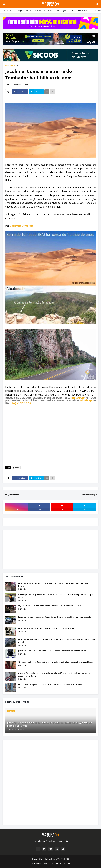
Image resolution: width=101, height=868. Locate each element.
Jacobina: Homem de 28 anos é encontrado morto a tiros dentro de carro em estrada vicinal (56, 641)
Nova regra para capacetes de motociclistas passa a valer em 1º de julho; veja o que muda (56, 596)
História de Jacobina (40, 863)
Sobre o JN (56, 863)
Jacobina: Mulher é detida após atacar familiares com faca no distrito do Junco (53, 651)
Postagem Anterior (11, 495)
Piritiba (38, 11)
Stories (67, 863)
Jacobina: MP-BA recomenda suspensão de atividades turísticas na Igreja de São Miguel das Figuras (50, 724)
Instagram (78, 398)
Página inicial (10, 65)
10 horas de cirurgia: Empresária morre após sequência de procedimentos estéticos (56, 662)
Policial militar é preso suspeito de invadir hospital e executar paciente (50, 684)
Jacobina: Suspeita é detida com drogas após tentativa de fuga (46, 628)
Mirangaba (62, 11)
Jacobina (20, 65)
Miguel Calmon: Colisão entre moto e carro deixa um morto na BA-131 (50, 606)
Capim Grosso (9, 11)
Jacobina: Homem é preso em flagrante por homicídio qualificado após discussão (55, 617)
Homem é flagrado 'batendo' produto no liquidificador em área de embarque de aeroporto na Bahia (54, 675)
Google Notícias (20, 403)
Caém (73, 11)
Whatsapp (87, 400)
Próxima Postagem (90, 495)
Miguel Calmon (25, 11)
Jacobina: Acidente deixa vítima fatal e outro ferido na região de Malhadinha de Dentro (54, 585)
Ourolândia (83, 11)
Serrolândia (49, 11)
